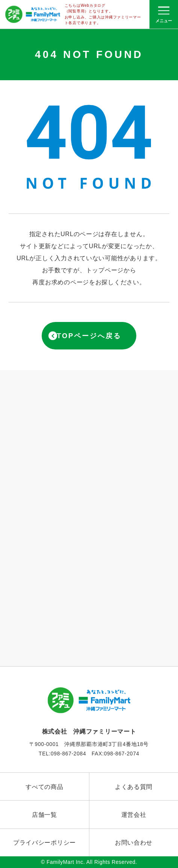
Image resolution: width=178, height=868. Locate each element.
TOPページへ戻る (89, 336)
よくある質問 (134, 787)
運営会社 (134, 815)
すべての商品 (44, 787)
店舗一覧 (44, 815)
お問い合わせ (134, 842)
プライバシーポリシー (44, 842)
